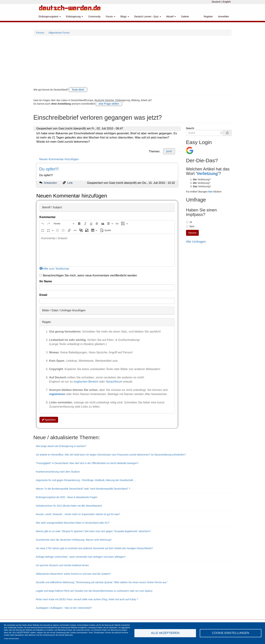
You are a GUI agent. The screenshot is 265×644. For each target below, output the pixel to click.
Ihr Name (46, 281)
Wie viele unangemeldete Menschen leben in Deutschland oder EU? (73, 523)
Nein (190, 226)
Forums (40, 33)
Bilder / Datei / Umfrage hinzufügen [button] (64, 310)
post (169, 151)
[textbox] (107, 250)
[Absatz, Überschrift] (64, 224)
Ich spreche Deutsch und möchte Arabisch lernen (62, 565)
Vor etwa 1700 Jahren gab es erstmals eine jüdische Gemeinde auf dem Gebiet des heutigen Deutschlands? (94, 548)
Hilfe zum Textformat (54, 269)
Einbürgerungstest (50, 17)
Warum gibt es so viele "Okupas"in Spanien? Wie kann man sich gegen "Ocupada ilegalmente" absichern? (93, 531)
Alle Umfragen (196, 242)
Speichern (49, 420)
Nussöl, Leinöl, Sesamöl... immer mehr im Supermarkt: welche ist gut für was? (78, 514)
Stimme (192, 233)
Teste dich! (78, 90)
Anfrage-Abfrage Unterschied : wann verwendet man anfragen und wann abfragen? (81, 557)
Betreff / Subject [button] (52, 207)
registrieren (58, 394)
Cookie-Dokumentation (11, 639)
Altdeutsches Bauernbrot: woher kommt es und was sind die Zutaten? (73, 574)
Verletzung (207, 173)
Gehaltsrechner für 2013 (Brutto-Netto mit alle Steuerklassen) (69, 506)
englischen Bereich (86, 382)
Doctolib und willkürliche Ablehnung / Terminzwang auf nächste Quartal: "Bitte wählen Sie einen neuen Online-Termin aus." (102, 582)
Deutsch (216, 2)
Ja (189, 222)
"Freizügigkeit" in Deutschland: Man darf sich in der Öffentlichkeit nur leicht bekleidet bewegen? (87, 463)
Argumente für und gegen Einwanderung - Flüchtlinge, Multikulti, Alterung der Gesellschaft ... (86, 480)
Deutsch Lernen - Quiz (148, 17)
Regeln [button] (47, 322)
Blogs (125, 17)
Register (208, 17)
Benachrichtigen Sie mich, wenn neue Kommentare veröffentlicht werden (88, 275)
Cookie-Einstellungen (231, 633)
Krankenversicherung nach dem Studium (58, 472)
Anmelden (224, 17)
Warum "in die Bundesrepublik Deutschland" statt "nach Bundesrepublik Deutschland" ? (83, 489)
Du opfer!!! (49, 169)
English (227, 2)
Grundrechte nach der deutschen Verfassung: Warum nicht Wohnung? (74, 540)
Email (43, 295)
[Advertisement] (132, 62)
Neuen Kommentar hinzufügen (59, 159)
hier (211, 192)
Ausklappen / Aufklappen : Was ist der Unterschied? (64, 608)
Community (94, 17)
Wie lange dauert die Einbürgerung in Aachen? (61, 446)
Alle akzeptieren (165, 633)
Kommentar (48, 217)
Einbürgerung (75, 17)
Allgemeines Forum (59, 33)
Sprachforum (115, 382)
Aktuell (171, 17)
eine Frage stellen (109, 104)
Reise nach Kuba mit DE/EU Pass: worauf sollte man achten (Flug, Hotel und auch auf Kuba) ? (87, 599)
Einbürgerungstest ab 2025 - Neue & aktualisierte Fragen (67, 497)
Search (190, 128)
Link (70, 183)
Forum (110, 17)
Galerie (185, 17)
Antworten (50, 183)
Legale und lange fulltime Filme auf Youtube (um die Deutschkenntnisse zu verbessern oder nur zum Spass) (94, 591)
